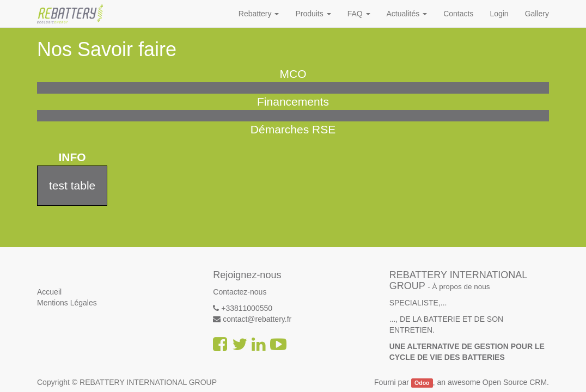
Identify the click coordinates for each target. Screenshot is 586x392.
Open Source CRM (515, 382)
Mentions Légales (67, 303)
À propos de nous (461, 287)
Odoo (422, 383)
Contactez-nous (240, 292)
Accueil (49, 292)
